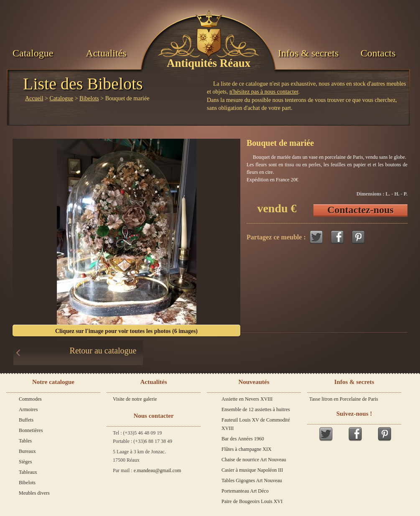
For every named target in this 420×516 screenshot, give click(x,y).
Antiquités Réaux (209, 63)
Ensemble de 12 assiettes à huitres (256, 409)
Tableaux (28, 472)
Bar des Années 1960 (243, 439)
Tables (25, 441)
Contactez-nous (360, 210)
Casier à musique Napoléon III (252, 470)
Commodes (30, 399)
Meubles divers (34, 493)
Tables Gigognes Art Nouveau (252, 480)
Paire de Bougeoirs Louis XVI (252, 501)
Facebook (337, 237)
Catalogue (33, 53)
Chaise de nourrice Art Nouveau (254, 460)
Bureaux (27, 451)
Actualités (106, 53)
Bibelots (89, 98)
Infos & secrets (308, 53)
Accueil (34, 98)
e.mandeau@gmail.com (158, 470)
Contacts (378, 53)
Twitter (316, 237)
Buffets (26, 420)
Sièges (25, 462)
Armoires (28, 409)
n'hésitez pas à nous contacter (264, 92)
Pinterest (358, 237)
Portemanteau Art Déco (245, 491)
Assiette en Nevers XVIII (247, 399)
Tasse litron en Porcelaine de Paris (344, 399)
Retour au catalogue (103, 351)
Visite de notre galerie (135, 399)
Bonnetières (31, 430)
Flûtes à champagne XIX (247, 449)
